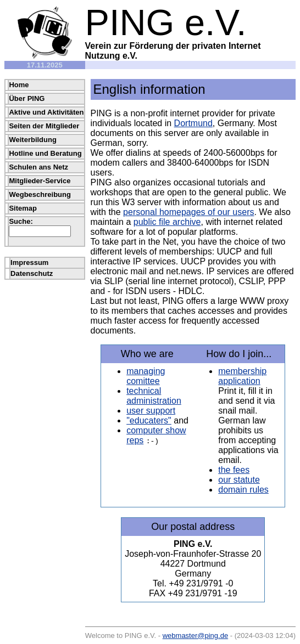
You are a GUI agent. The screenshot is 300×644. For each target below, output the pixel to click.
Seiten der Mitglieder (44, 126)
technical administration (154, 396)
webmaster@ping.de (195, 635)
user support (151, 411)
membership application (242, 376)
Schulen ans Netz (38, 167)
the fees (234, 470)
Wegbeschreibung (40, 194)
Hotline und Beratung (45, 153)
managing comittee (146, 376)
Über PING (27, 98)
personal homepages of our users (188, 212)
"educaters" (149, 420)
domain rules (243, 490)
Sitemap (23, 208)
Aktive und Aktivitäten (46, 112)
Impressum (29, 262)
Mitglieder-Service (40, 181)
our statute (239, 480)
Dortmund (193, 123)
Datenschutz (32, 273)
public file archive (167, 222)
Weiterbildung (32, 140)
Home (19, 85)
